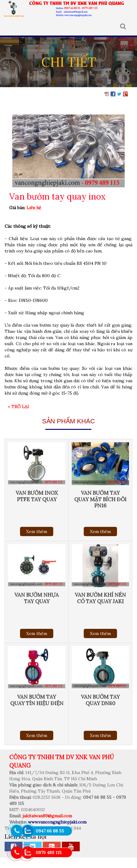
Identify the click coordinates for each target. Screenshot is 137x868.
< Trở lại (18, 407)
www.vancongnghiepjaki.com (57, 822)
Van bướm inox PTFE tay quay (37, 496)
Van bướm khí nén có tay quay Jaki (100, 598)
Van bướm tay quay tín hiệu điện (37, 700)
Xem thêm (37, 531)
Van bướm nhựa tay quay (37, 598)
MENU (9, 27)
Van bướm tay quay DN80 (100, 700)
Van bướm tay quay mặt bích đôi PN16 (100, 499)
